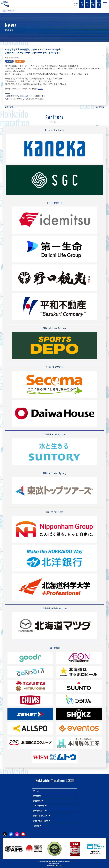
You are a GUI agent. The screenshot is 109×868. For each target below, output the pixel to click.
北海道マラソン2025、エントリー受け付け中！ (26, 96)
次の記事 (99, 107)
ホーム (36, 791)
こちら (40, 89)
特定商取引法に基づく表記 (54, 866)
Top (4, 11)
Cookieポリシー (54, 864)
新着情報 (37, 796)
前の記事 (10, 107)
